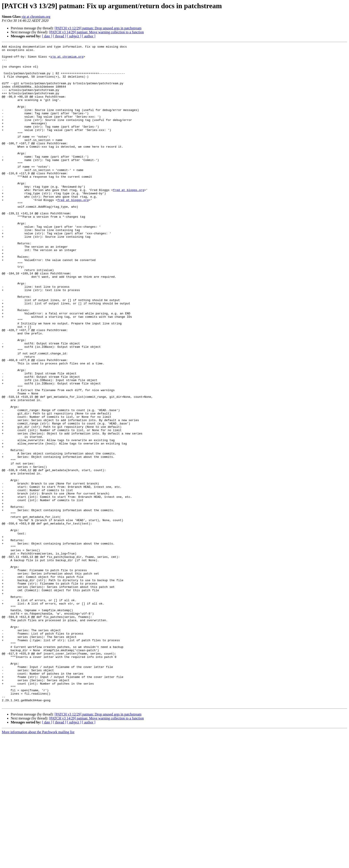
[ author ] (89, 36)
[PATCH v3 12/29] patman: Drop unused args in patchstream (98, 28)
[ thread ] (60, 36)
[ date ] (47, 36)
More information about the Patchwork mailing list (38, 864)
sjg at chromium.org (36, 17)
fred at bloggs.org (128, 219)
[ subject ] (74, 36)
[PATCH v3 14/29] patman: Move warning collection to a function (96, 32)
